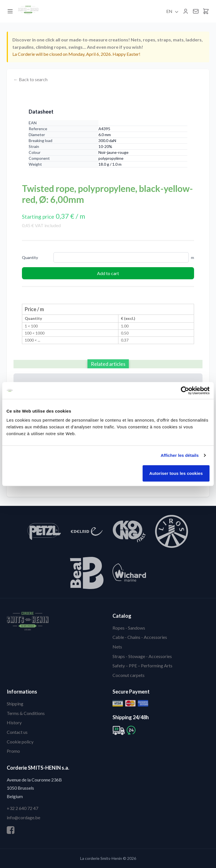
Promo (13, 751)
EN (173, 11)
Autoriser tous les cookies (176, 473)
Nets (117, 647)
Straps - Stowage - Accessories (142, 656)
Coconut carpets (129, 675)
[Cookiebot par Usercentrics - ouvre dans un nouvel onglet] (185, 391)
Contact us (17, 732)
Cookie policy (20, 742)
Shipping (15, 704)
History (14, 722)
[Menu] (10, 11)
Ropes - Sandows (129, 628)
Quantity (30, 257)
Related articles (108, 364)
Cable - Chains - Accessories (140, 637)
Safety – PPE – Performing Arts (142, 666)
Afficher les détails (180, 455)
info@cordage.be (23, 817)
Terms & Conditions (26, 713)
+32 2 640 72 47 (22, 808)
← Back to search (31, 79)
